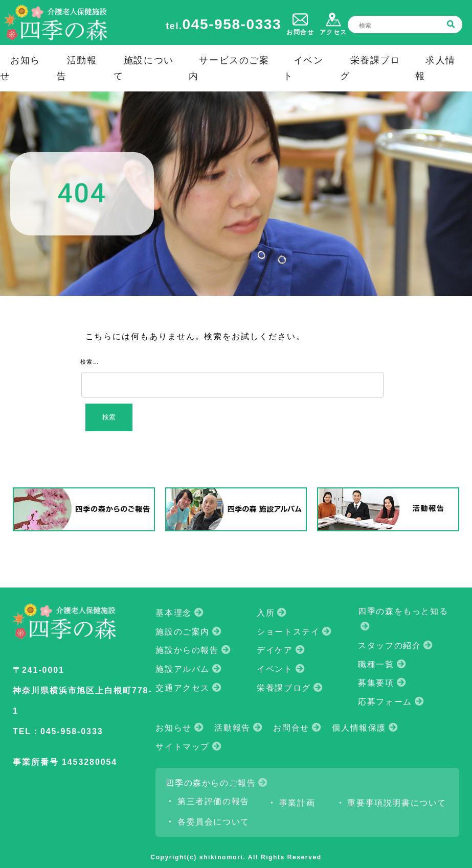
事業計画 (297, 803)
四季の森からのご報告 (211, 783)
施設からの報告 (187, 650)
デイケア (275, 650)
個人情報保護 (359, 728)
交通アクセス (183, 688)
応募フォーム (385, 702)
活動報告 (232, 728)
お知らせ (173, 728)
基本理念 (173, 613)
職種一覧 (376, 664)
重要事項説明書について (397, 803)
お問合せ (291, 728)
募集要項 (376, 683)
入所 (266, 613)
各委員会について (213, 822)
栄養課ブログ (284, 688)
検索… (90, 362)
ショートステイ (288, 632)
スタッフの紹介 (389, 646)
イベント (275, 669)
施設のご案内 (183, 632)
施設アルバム (183, 669)
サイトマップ (183, 747)
